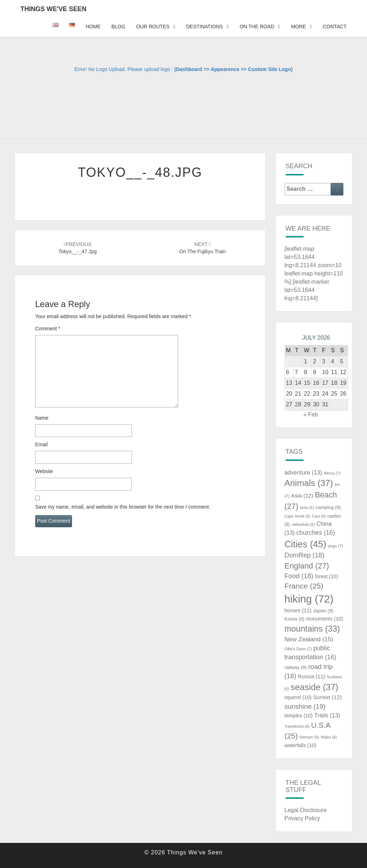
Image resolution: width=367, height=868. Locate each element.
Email (41, 444)
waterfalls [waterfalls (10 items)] (301, 745)
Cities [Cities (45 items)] (306, 544)
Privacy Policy (302, 818)
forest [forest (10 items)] (327, 576)
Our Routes (153, 27)
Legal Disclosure (306, 810)
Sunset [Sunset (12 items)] (327, 697)
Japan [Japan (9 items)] (323, 611)
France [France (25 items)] (304, 586)
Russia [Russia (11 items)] (311, 676)
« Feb (311, 414)
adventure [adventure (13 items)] (303, 472)
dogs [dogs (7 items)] (335, 546)
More (299, 27)
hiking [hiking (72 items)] (309, 599)
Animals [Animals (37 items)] (309, 483)
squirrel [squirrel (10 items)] (298, 697)
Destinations (204, 27)
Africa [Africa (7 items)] (332, 473)
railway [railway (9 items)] (296, 667)
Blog (118, 27)
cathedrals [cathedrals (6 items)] (303, 524)
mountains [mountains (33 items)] (312, 629)
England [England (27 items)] (307, 566)
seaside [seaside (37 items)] (314, 687)
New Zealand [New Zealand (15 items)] (309, 639)
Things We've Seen (53, 9)
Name (42, 418)
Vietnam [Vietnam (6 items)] (309, 737)
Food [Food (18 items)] (299, 576)
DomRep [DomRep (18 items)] (305, 555)
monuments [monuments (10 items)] (325, 619)
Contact (335, 27)
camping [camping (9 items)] (328, 507)
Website (44, 471)
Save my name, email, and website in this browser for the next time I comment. (123, 507)
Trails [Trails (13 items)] (327, 715)
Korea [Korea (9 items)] (295, 619)
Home (93, 27)
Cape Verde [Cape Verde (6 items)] (297, 516)
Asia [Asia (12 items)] (302, 496)
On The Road (257, 27)
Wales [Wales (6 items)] (329, 737)
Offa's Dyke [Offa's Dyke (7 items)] (298, 649)
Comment (48, 329)
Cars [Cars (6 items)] (319, 516)
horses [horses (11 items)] (298, 610)
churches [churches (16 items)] (316, 533)
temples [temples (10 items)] (299, 716)
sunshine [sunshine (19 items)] (305, 706)
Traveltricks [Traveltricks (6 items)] (297, 726)
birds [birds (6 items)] (307, 508)
